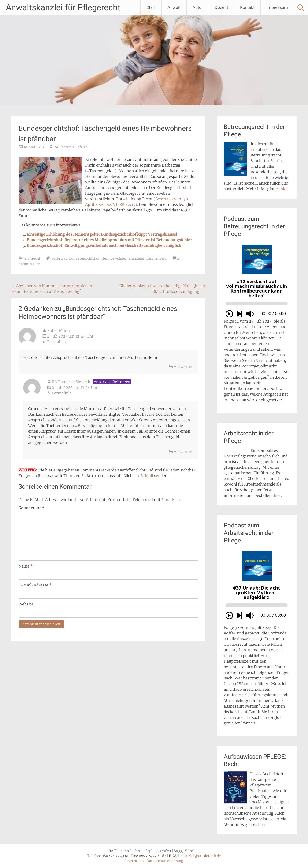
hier (284, 189)
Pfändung (136, 258)
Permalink (56, 342)
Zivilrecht (32, 258)
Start (151, 7)
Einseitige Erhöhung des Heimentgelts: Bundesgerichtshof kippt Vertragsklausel (102, 234)
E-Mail (147, 476)
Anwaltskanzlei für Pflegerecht (63, 7)
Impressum (277, 7)
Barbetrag (59, 258)
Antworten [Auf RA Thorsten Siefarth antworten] (184, 452)
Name (26, 566)
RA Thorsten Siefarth (71, 147)
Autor (198, 7)
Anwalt (174, 7)
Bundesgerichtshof (84, 258)
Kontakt (247, 7)
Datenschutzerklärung (165, 861)
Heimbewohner (114, 258)
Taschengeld (156, 258)
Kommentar (31, 508)
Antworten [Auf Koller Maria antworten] (184, 367)
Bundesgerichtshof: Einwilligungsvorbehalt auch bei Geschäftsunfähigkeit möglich (104, 245)
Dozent (221, 7)
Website (26, 604)
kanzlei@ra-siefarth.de (202, 856)
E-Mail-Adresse (35, 585)
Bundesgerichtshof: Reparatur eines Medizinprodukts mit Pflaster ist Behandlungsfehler (109, 240)
